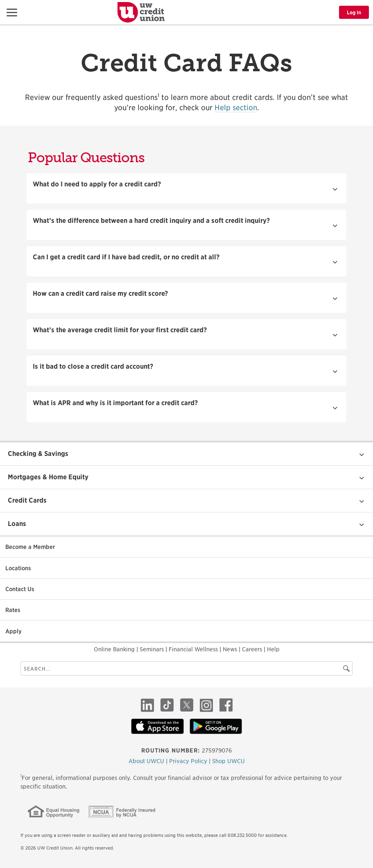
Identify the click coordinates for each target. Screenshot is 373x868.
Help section (236, 108)
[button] (12, 12)
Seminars (153, 649)
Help (273, 649)
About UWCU (147, 761)
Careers (253, 649)
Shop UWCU (228, 761)
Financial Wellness (194, 649)
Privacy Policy (189, 761)
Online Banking (115, 649)
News (231, 649)
